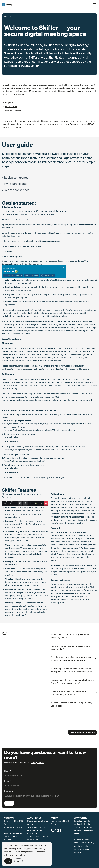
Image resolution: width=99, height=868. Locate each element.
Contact (31, 824)
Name (8, 771)
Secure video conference (81, 732)
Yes (8, 861)
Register (9, 102)
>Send (9, 803)
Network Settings (13, 111)
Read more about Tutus (38, 821)
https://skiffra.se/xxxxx (43, 310)
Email (7, 781)
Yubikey (16, 127)
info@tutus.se (38, 763)
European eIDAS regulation (22, 66)
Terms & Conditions (36, 827)
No (19, 861)
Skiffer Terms (11, 107)
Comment (9, 791)
